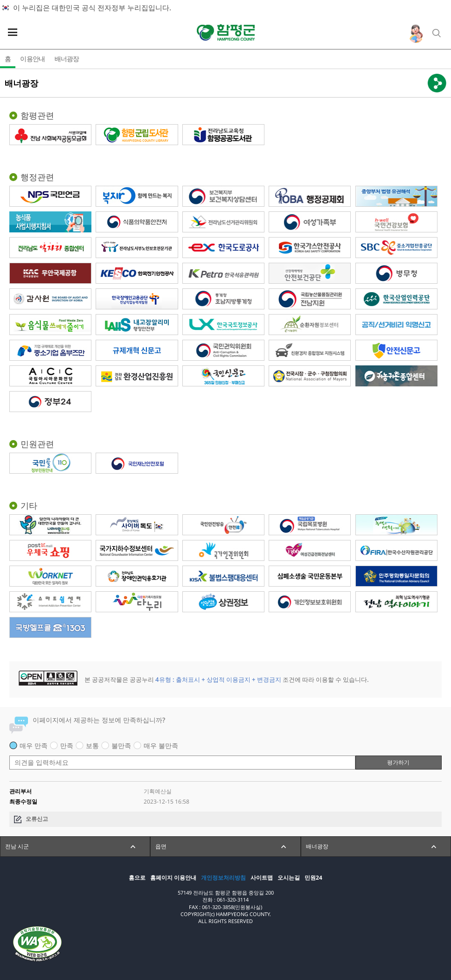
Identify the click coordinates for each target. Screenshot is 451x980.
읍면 (161, 846)
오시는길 (289, 878)
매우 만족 (34, 745)
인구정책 (416, 34)
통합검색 (437, 34)
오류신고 (37, 819)
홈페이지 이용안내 (173, 878)
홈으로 (137, 878)
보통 (92, 745)
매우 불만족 (161, 745)
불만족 (121, 745)
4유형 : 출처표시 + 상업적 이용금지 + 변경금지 (218, 679)
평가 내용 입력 (10, 751)
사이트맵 (262, 878)
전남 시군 (17, 846)
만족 (67, 745)
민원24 (313, 878)
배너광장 (67, 59)
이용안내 (32, 59)
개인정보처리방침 (223, 878)
